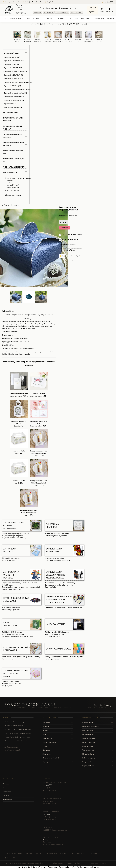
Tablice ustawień (98, 750)
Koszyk (102, 10)
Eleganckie (58, 723)
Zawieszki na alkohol (98, 738)
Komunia (51, 19)
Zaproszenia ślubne (14, 19)
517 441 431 (47, 814)
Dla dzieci (85, 19)
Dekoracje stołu (98, 730)
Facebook (110, 10)
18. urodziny (73, 19)
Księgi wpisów (98, 762)
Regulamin (69, 863)
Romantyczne (58, 738)
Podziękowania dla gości (98, 726)
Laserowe (58, 726)
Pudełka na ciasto (98, 734)
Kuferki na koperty (98, 758)
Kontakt (110, 19)
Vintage (58, 746)
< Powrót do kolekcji (11, 205)
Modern (58, 730)
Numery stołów (98, 746)
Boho (58, 734)
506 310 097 (47, 830)
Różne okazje (98, 19)
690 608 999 (107, 2)
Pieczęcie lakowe (98, 754)
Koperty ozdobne (58, 762)
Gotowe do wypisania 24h (58, 758)
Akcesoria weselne (34, 19)
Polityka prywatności (57, 863)
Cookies (77, 863)
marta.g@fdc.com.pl (14, 195)
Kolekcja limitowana (58, 742)
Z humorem (58, 754)
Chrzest (61, 19)
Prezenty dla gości (98, 742)
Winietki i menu (98, 723)
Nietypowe (58, 750)
